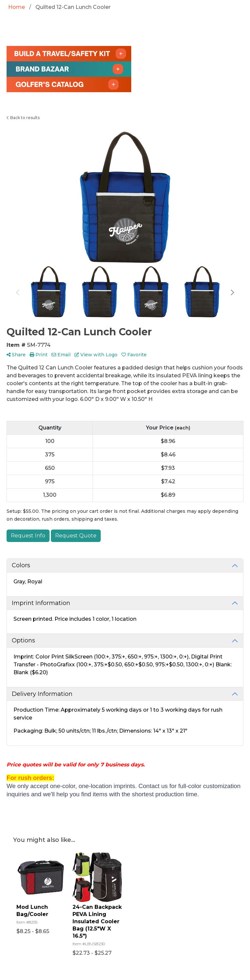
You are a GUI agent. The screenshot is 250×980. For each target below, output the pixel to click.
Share (16, 355)
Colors (21, 565)
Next (232, 293)
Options (23, 640)
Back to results (23, 118)
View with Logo (96, 355)
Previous (18, 293)
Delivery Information (42, 694)
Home (17, 7)
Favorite (134, 355)
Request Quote (76, 536)
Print (39, 355)
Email (61, 355)
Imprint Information (41, 603)
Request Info (28, 536)
